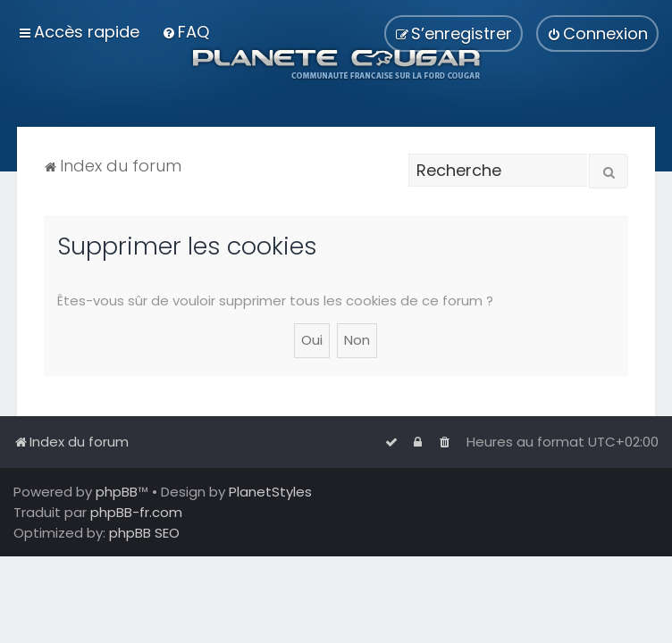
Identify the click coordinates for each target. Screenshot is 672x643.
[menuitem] (185, 32)
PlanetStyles (270, 492)
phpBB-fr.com (136, 512)
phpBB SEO (144, 533)
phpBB (117, 492)
